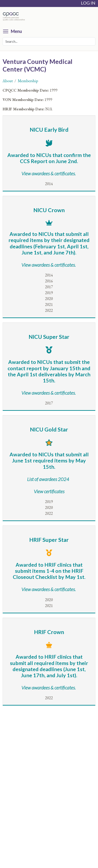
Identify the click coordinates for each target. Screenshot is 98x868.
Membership (28, 81)
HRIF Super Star (49, 540)
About (8, 81)
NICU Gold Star (49, 429)
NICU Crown (49, 210)
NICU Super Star (49, 337)
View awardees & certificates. (49, 393)
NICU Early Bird (49, 130)
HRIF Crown (49, 632)
